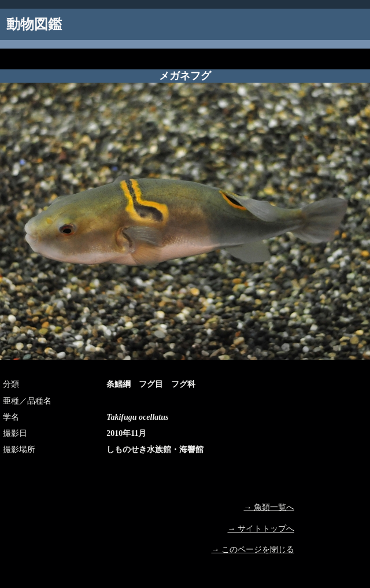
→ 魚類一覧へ (269, 507)
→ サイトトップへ (261, 529)
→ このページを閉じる (253, 550)
